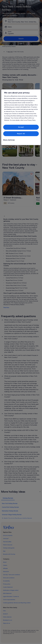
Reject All (21, 134)
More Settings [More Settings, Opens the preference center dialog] (9, 140)
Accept (21, 127)
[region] (21, 117)
